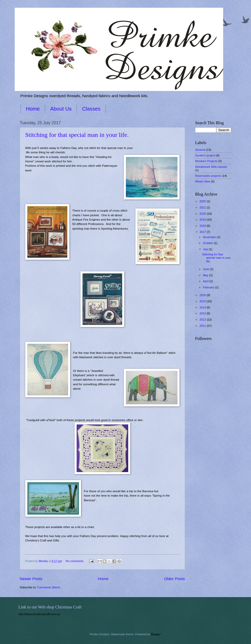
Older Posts (175, 579)
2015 (203, 301)
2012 (203, 320)
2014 (203, 307)
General (200, 150)
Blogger (156, 634)
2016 (203, 295)
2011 (203, 326)
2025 (203, 201)
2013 (203, 313)
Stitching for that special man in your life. (77, 135)
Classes (91, 109)
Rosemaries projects (208, 176)
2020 (203, 214)
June (207, 269)
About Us (61, 109)
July (206, 249)
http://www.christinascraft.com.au (39, 614)
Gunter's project (205, 155)
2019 (203, 220)
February (209, 287)
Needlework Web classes (211, 167)
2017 (203, 232)
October (208, 243)
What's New (203, 181)
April (206, 281)
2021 (203, 207)
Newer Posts (31, 579)
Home (33, 109)
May (206, 275)
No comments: (75, 561)
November (210, 237)
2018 (203, 226)
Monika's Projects (206, 161)
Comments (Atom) (49, 587)
